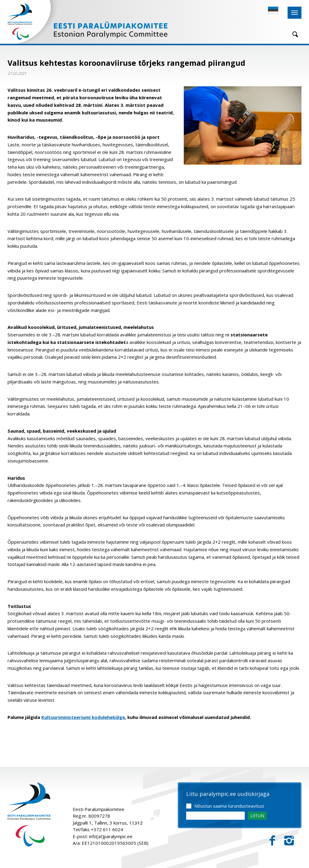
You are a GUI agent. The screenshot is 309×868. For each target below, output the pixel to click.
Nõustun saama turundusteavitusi (229, 806)
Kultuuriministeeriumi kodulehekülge (83, 717)
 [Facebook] (272, 841)
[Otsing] (293, 34)
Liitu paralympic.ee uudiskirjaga (228, 794)
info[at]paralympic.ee (111, 836)
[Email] (215, 816)
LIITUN (257, 816)
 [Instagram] (289, 841)
